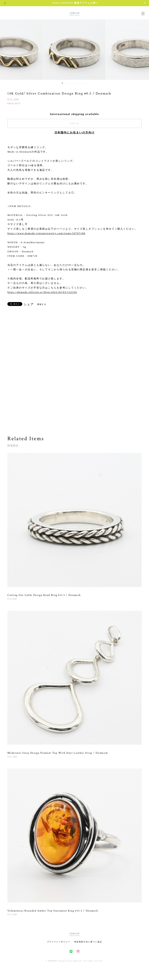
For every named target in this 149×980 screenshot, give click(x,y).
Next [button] (143, 49)
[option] (74, 49)
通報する (42, 304)
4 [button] (67, 83)
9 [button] (80, 83)
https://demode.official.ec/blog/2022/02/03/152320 (42, 292)
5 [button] (70, 83)
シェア (29, 304)
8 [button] (77, 83)
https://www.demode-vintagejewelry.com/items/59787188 (46, 233)
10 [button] (82, 83)
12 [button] (87, 83)
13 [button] (90, 83)
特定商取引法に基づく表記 (88, 942)
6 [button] (72, 83)
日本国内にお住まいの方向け (75, 133)
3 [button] (65, 83)
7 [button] (75, 83)
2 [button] (62, 83)
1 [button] (60, 83)
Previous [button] (6, 49)
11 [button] (85, 83)
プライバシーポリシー (58, 942)
